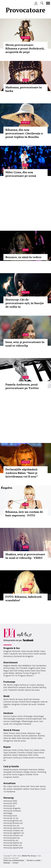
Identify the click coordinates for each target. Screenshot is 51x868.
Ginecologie (38, 716)
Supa (6, 752)
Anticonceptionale (34, 719)
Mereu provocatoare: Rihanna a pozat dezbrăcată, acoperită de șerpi (25, 48)
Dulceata (12, 752)
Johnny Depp (9, 668)
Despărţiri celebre (21, 789)
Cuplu (43, 651)
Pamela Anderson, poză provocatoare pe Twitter (22, 386)
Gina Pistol (41, 671)
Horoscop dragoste (12, 808)
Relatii (26, 292)
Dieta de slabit (10, 738)
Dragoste (7, 651)
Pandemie (11, 792)
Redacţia (7, 863)
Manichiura (13, 687)
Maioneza (23, 755)
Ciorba (20, 750)
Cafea (42, 750)
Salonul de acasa (32, 690)
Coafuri (33, 685)
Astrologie (8, 813)
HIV (11, 724)
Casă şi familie (11, 766)
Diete (6, 733)
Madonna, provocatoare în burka (24, 89)
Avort (36, 721)
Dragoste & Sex (12, 648)
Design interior (30, 772)
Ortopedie (18, 724)
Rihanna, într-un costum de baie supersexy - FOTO (24, 514)
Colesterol (20, 719)
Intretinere (8, 736)
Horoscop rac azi (11, 818)
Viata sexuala (27, 651)
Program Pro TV (10, 676)
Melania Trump (22, 673)
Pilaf (30, 755)
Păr (5, 685)
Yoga (38, 733)
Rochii (10, 685)
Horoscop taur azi (11, 825)
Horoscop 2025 (10, 803)
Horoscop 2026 (10, 801)
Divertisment (11, 662)
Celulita (35, 687)
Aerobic (17, 736)
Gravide (29, 774)
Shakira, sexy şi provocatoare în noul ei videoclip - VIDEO (25, 556)
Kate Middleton (25, 666)
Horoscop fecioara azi (13, 823)
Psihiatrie (27, 724)
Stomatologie (9, 719)
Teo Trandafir (21, 668)
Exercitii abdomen (29, 736)
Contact (15, 863)
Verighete (16, 704)
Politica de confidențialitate (14, 860)
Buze (29, 687)
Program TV (35, 673)
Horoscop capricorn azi (14, 828)
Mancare (7, 750)
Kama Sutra (28, 654)
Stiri (26, 80)
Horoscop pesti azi (12, 838)
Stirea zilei (25, 786)
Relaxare (31, 733)
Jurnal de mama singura (14, 774)
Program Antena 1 (26, 676)
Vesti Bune (35, 789)
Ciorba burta (28, 758)
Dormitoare (18, 772)
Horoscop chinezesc (12, 811)
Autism (16, 777)
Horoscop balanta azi (13, 843)
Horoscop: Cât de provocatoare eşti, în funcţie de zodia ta (25, 303)
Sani (5, 687)
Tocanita (21, 752)
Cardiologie (16, 721)
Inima (20, 716)
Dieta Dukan (21, 733)
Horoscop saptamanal (13, 848)
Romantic (16, 651)
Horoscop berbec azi (13, 845)
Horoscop (9, 798)
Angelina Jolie (34, 668)
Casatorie (14, 654)
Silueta (34, 738)
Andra (27, 671)
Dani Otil (13, 671)
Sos (31, 750)
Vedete (25, 38)
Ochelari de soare (28, 704)
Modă (6, 696)
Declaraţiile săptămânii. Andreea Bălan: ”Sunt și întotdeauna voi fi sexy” (22, 473)
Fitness (12, 733)
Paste (14, 750)
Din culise (8, 786)
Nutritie (41, 736)
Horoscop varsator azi (13, 835)
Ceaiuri (14, 716)
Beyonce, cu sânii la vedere (23, 257)
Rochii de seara (16, 699)
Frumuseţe (9, 682)
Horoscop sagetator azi (14, 833)
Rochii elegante (33, 702)
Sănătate (8, 713)
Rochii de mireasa (32, 699)
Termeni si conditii (34, 860)
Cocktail (29, 752)
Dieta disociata (23, 738)
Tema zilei (34, 786)
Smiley (21, 671)
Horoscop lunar (10, 816)
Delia (33, 671)
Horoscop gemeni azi (13, 821)
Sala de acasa (20, 741)
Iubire (6, 654)
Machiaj (40, 685)
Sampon (22, 687)
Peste (27, 750)
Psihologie (28, 716)
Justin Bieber (9, 673)
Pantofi (22, 702)
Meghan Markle (10, 666)
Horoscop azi (9, 806)
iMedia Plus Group (29, 856)
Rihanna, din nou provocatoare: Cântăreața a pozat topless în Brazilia (24, 133)
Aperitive (7, 755)
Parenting (42, 772)
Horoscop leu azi (11, 840)
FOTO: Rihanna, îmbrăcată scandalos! (23, 598)
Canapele (8, 772)
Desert (15, 755)
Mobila (41, 769)
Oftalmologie (27, 721)
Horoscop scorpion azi (13, 830)
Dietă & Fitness (12, 730)
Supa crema (39, 752)
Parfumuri (24, 685)
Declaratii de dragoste (24, 656)
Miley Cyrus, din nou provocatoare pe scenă (21, 174)
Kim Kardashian (39, 666)
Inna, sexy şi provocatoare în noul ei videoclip (25, 344)
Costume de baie (11, 702)
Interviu (16, 786)
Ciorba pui (17, 758)
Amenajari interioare (28, 769)
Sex (20, 654)
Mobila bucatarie (11, 769)
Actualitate (9, 783)
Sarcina (7, 716)
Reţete (7, 747)
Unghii (16, 685)
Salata (36, 750)
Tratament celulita (16, 690)
